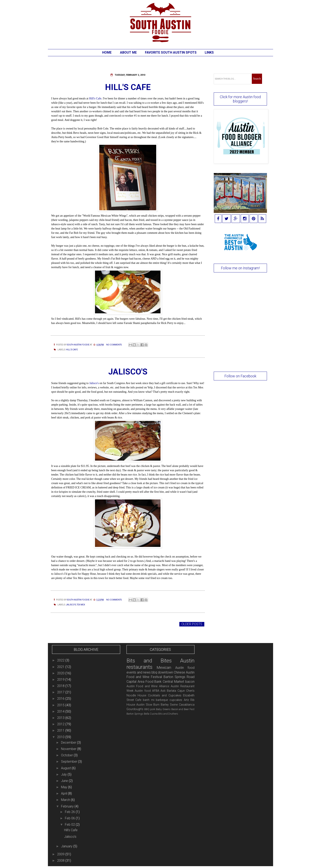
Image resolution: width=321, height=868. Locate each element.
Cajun (181, 691)
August (66, 768)
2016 (61, 699)
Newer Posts (63, 624)
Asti (163, 691)
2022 (61, 660)
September (70, 762)
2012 (61, 724)
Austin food (143, 691)
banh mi (149, 700)
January (67, 846)
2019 (61, 680)
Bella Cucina (151, 714)
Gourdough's (135, 709)
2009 (61, 854)
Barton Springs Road (179, 677)
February (68, 806)
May (64, 787)
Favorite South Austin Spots (171, 52)
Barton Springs (135, 714)
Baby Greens (163, 709)
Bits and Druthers (168, 714)
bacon (190, 682)
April (64, 793)
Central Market (173, 682)
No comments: (114, 345)
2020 (61, 673)
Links (209, 52)
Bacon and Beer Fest (183, 709)
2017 (61, 692)
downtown (165, 672)
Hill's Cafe (128, 87)
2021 (61, 667)
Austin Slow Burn (148, 705)
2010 (61, 737)
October (67, 755)
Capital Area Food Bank (144, 682)
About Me (128, 52)
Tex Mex (81, 605)
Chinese (179, 672)
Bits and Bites (149, 661)
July (64, 774)
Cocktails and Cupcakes (165, 695)
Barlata (171, 691)
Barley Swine (169, 705)
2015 (61, 705)
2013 (61, 718)
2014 (61, 711)
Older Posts (192, 624)
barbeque (162, 700)
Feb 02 (70, 825)
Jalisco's (128, 372)
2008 (61, 861)
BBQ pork (150, 709)
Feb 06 (70, 818)
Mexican (164, 667)
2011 (61, 730)
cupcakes (176, 700)
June (65, 781)
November (69, 749)
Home (107, 52)
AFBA (156, 691)
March (66, 800)
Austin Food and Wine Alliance (148, 686)
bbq (154, 672)
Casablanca (187, 705)
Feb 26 (70, 812)
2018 (61, 686)
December (69, 743)
